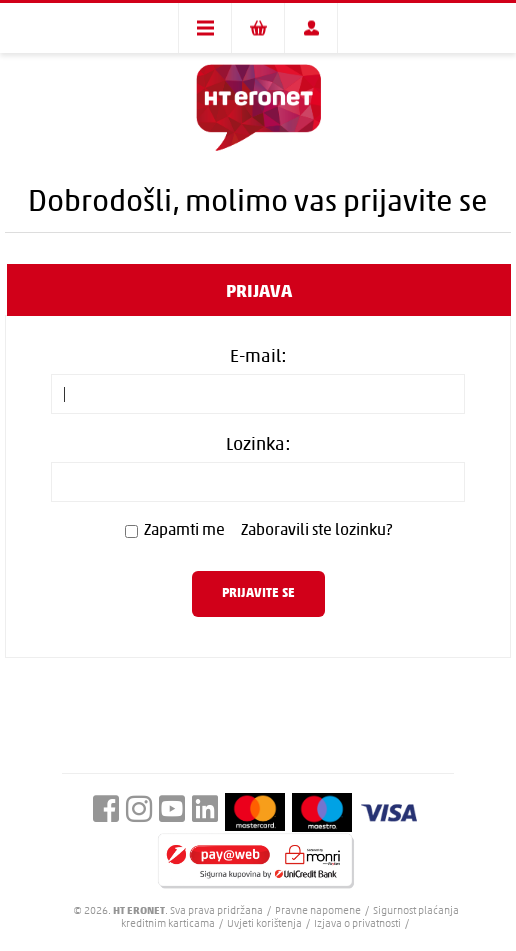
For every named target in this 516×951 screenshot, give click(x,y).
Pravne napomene (319, 911)
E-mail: (258, 357)
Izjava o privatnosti (357, 924)
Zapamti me (184, 531)
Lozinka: (258, 445)
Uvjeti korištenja (264, 924)
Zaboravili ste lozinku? (316, 531)
